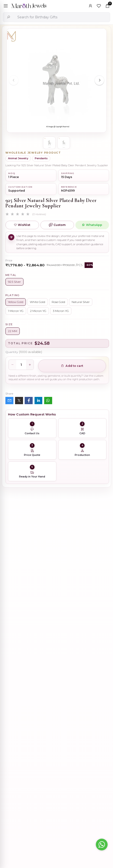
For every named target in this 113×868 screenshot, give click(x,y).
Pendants (41, 158)
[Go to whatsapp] (102, 845)
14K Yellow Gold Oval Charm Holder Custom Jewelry (72, 767)
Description (15, 588)
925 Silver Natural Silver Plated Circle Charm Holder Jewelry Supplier (72, 743)
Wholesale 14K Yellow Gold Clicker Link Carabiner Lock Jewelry (71, 694)
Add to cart (72, 366)
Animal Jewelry (18, 158)
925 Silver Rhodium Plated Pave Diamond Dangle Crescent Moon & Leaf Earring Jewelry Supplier (70, 646)
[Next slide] (99, 80)
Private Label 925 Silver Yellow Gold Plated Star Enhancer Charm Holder (69, 718)
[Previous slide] (14, 80)
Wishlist (22, 225)
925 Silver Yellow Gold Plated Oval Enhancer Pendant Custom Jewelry (73, 670)
